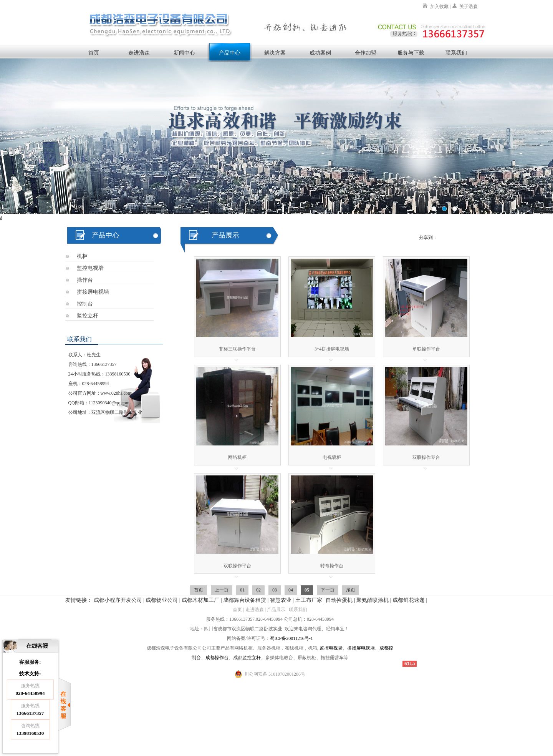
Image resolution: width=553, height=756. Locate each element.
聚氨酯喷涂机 (373, 600)
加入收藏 (439, 7)
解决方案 (275, 53)
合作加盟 (366, 53)
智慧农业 (281, 600)
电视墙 (336, 648)
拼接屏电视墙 (93, 292)
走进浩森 (139, 53)
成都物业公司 (162, 600)
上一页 (222, 590)
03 (275, 590)
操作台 (85, 280)
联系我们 (456, 53)
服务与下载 (411, 53)
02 (258, 590)
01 (242, 590)
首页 (94, 53)
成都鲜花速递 (409, 600)
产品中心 (230, 53)
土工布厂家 (309, 600)
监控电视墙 (90, 268)
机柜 (82, 256)
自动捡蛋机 (339, 600)
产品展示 (276, 610)
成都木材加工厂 (200, 600)
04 (291, 590)
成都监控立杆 (247, 658)
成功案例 (320, 53)
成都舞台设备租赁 (245, 600)
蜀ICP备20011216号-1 (291, 638)
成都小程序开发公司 (118, 600)
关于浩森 (469, 7)
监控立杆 (88, 316)
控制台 (85, 304)
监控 (324, 648)
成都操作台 (217, 658)
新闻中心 (184, 53)
